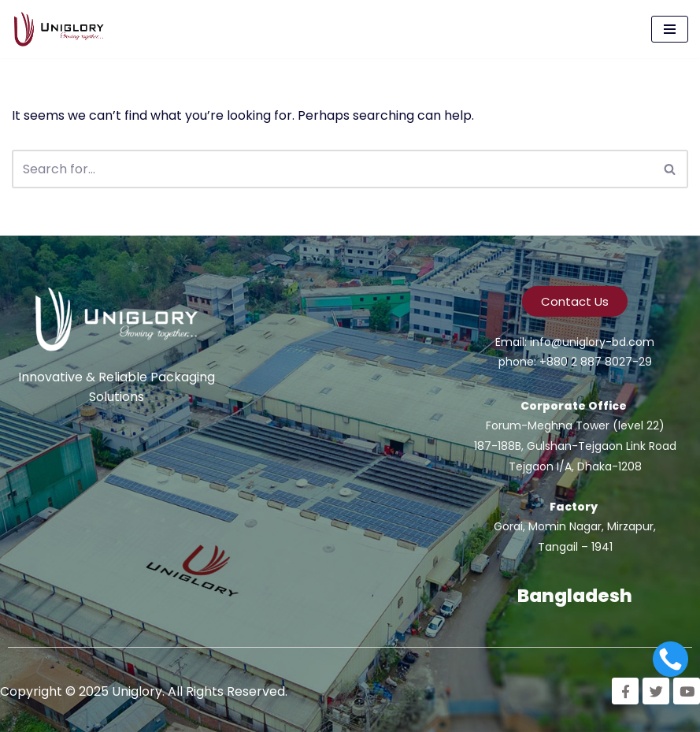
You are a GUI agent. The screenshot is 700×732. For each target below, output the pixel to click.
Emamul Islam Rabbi (45, 472)
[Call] (670, 659)
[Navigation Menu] (670, 29)
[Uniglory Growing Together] (63, 29)
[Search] (332, 169)
